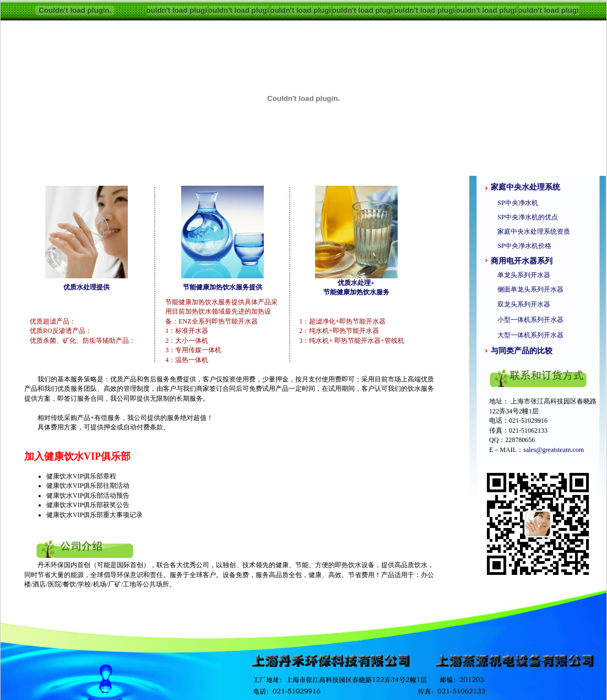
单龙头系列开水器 (524, 275)
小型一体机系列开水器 (530, 320)
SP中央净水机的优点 (524, 217)
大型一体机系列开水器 (530, 335)
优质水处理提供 (86, 287)
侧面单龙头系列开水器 (530, 289)
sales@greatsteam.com (554, 450)
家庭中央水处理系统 (525, 187)
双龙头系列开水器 (524, 304)
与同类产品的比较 (522, 351)
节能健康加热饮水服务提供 (223, 287)
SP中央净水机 (514, 203)
